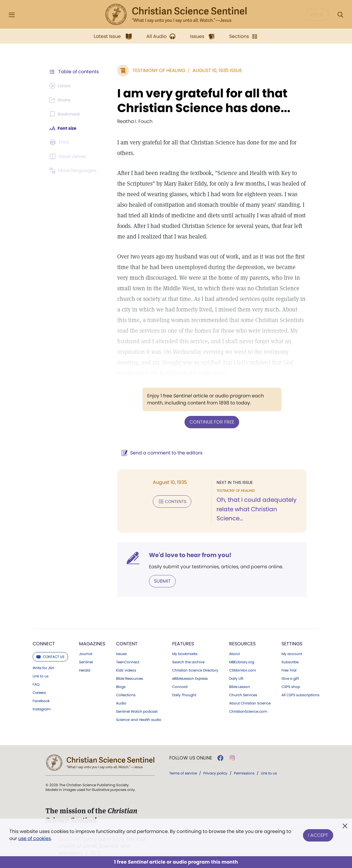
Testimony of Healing (156, 70)
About (234, 653)
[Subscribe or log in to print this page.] (60, 142)
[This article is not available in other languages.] (74, 171)
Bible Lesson (240, 686)
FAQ (36, 684)
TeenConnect (128, 662)
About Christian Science (250, 703)
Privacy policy (215, 773)
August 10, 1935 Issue (214, 70)
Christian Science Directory (195, 670)
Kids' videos (126, 670)
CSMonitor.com (243, 670)
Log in (317, 15)
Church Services (243, 694)
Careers (39, 692)
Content (127, 643)
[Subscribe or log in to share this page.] (62, 100)
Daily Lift (236, 678)
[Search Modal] (340, 15)
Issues (121, 653)
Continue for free (210, 422)
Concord (180, 686)
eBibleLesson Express (190, 678)
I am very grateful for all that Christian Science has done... (201, 101)
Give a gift (290, 678)
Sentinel (86, 662)
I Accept (318, 834)
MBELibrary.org (242, 662)
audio (139, 719)
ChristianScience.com (248, 711)
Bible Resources (129, 678)
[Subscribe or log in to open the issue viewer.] (69, 156)
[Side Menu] (12, 15)
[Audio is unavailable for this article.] (62, 86)
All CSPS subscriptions (300, 694)
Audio (121, 703)
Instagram (42, 709)
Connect (44, 643)
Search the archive (188, 662)
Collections (126, 694)
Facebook (41, 700)
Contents (169, 501)
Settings (292, 643)
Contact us (50, 656)
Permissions (244, 773)
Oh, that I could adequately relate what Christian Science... (255, 509)
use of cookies (35, 838)
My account (292, 653)
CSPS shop (291, 686)
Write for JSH (43, 667)
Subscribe (290, 662)
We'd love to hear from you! (187, 555)
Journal (86, 653)
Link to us (41, 676)
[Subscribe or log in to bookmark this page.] (67, 114)
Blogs (121, 686)
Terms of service (183, 773)
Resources (242, 643)
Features (183, 643)
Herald (85, 670)
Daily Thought (184, 694)
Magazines (92, 643)
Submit (159, 580)
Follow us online (191, 757)
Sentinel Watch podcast (137, 711)
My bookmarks (185, 653)
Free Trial (289, 670)
